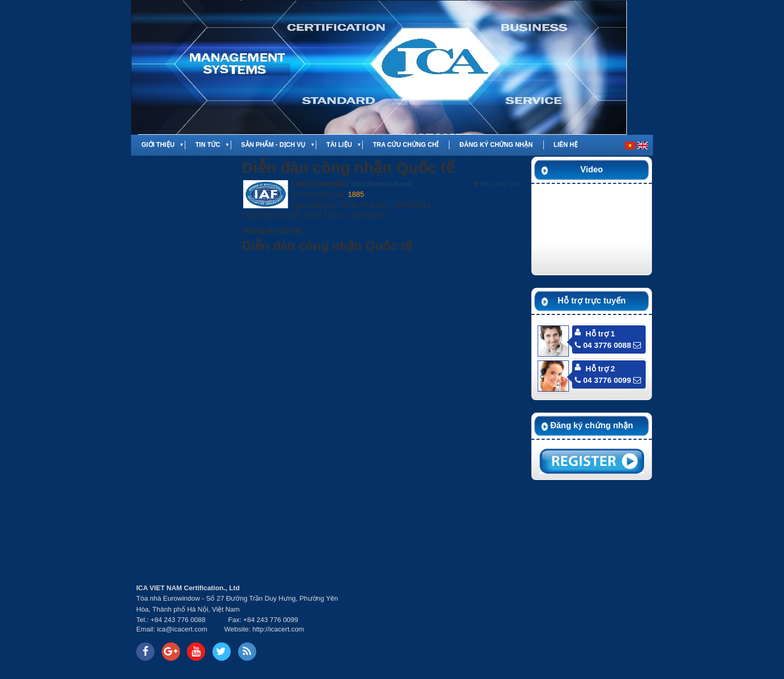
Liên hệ (566, 145)
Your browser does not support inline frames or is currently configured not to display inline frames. (256, 531)
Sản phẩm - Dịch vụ (274, 145)
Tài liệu (339, 145)
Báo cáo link (500, 184)
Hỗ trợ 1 (600, 333)
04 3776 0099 (603, 380)
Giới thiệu (158, 145)
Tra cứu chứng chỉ (406, 145)
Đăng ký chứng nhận (496, 145)
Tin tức (208, 145)
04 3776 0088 (603, 345)
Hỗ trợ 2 (600, 368)
